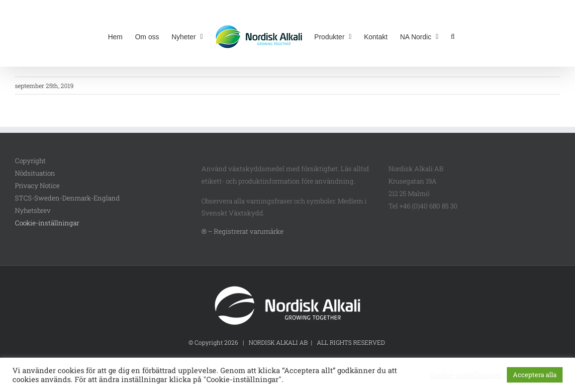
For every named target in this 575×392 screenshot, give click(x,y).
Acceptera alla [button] (535, 375)
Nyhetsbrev (33, 210)
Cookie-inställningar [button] (47, 223)
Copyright (30, 161)
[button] (453, 36)
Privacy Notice (37, 186)
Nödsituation (35, 173)
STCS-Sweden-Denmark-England (67, 198)
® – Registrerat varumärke (242, 231)
